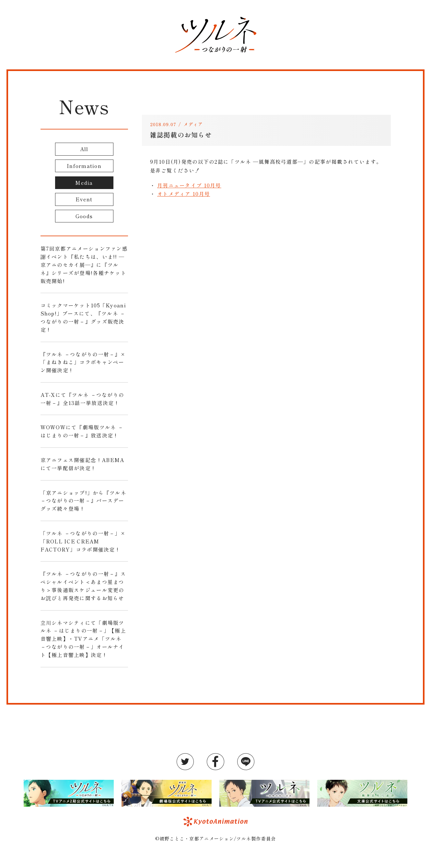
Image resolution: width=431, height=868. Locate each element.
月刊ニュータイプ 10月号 (189, 185)
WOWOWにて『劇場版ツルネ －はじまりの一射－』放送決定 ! (82, 431)
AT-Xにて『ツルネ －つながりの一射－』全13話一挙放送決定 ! (82, 399)
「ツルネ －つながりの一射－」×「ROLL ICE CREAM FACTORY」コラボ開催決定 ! (83, 541)
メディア (193, 124)
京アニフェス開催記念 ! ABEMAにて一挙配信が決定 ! (82, 464)
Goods (84, 216)
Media (84, 183)
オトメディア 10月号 (184, 194)
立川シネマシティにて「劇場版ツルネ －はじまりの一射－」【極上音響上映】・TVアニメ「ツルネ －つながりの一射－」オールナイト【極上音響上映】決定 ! (83, 639)
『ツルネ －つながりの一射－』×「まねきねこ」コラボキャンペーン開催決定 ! (83, 362)
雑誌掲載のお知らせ (181, 135)
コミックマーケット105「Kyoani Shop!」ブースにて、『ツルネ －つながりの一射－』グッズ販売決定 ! (83, 317)
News (84, 106)
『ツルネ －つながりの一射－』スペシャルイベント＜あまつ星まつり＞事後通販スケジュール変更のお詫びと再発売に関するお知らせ (83, 586)
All (84, 149)
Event (84, 199)
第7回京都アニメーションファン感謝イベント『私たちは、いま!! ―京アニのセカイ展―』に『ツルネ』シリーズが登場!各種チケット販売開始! (84, 264)
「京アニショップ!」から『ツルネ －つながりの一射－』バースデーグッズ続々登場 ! (83, 501)
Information (84, 166)
